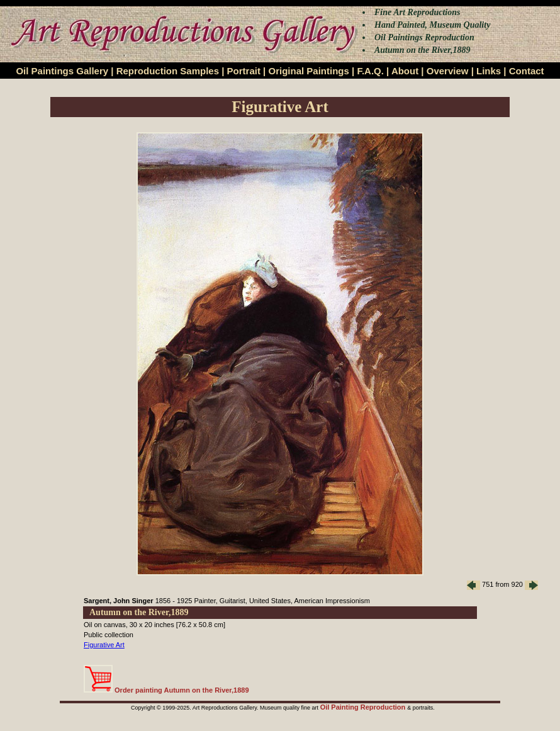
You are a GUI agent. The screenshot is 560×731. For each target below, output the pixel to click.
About (405, 71)
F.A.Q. (370, 71)
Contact (527, 71)
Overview (448, 71)
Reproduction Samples (168, 71)
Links (489, 71)
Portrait (244, 71)
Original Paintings (308, 71)
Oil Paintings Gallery (62, 71)
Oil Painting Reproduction (364, 707)
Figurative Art (104, 645)
